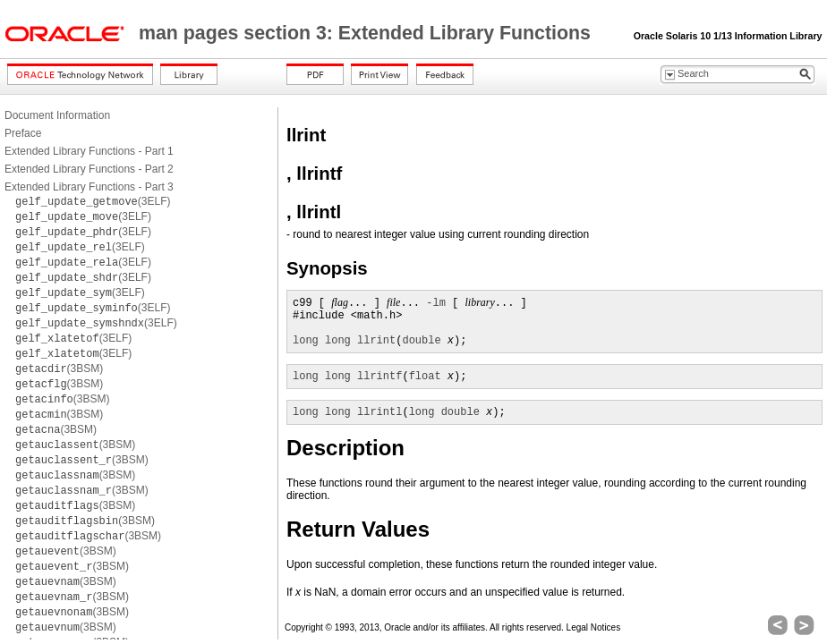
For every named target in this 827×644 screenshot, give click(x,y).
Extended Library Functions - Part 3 (89, 187)
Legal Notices (594, 627)
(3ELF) (93, 201)
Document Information (57, 115)
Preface (23, 133)
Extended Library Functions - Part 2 (89, 169)
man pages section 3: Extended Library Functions (367, 33)
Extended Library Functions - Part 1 (89, 151)
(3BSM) (59, 369)
